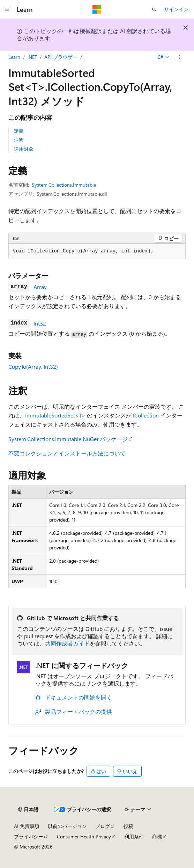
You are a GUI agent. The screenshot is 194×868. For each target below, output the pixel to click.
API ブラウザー (61, 57)
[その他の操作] (180, 57)
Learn (14, 57)
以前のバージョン (67, 826)
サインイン (176, 9)
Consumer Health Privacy (84, 836)
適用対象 (24, 149)
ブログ (103, 826)
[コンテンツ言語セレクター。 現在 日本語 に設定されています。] (28, 810)
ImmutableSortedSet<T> (55, 415)
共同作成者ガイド (67, 643)
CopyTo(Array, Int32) (33, 366)
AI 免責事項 (27, 826)
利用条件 (134, 836)
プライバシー (29, 836)
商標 (157, 836)
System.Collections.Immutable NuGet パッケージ (68, 439)
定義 (19, 131)
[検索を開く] (154, 9)
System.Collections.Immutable (64, 185)
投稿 (128, 826)
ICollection (146, 415)
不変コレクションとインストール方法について (67, 453)
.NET (32, 57)
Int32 (40, 323)
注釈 (19, 140)
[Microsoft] (97, 9)
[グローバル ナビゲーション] (7, 9)
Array (40, 287)
